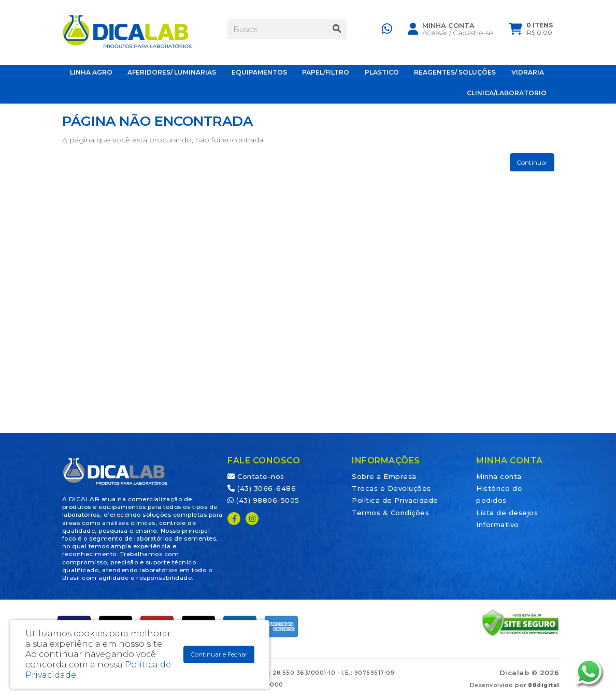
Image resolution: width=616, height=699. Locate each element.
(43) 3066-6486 (262, 488)
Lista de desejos (507, 513)
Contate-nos (256, 476)
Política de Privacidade (395, 500)
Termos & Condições (390, 513)
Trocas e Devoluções (391, 488)
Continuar (532, 162)
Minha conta (499, 476)
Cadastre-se (473, 35)
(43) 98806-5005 (263, 500)
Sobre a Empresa (384, 476)
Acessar (435, 35)
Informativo (498, 525)
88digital (544, 685)
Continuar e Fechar (219, 654)
